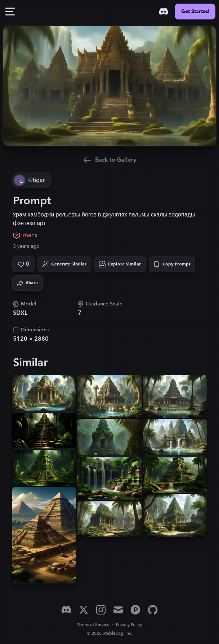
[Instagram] (101, 610)
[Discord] (164, 12)
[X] (84, 610)
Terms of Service (93, 625)
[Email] (118, 610)
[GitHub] (153, 610)
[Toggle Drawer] (10, 12)
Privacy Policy (129, 625)
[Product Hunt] (135, 610)
